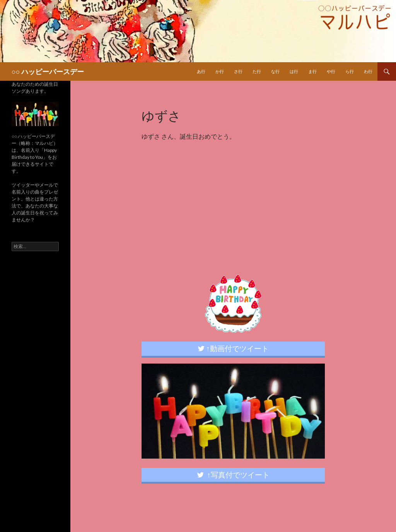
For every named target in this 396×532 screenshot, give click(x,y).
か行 (220, 71)
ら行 (350, 71)
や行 (331, 71)
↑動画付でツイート (233, 348)
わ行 (368, 71)
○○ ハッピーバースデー (48, 71)
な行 (275, 71)
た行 (257, 71)
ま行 (312, 71)
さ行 (238, 71)
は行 (294, 71)
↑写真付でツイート (233, 475)
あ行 (201, 71)
